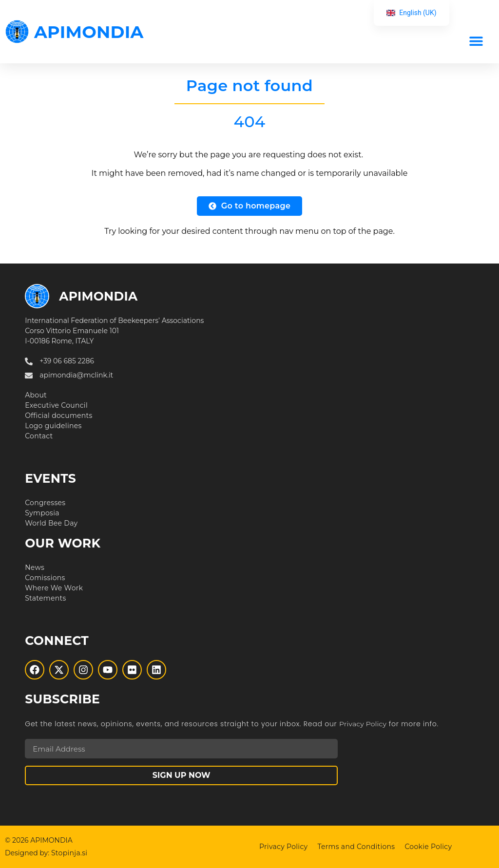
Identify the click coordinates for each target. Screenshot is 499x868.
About (36, 395)
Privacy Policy (363, 724)
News (35, 567)
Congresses (45, 503)
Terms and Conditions (356, 847)
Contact (39, 436)
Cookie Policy (428, 847)
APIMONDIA (89, 32)
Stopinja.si (69, 853)
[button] (476, 41)
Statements (45, 598)
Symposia (42, 513)
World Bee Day (51, 523)
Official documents (59, 415)
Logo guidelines (53, 426)
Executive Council (56, 405)
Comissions (45, 578)
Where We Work (54, 588)
